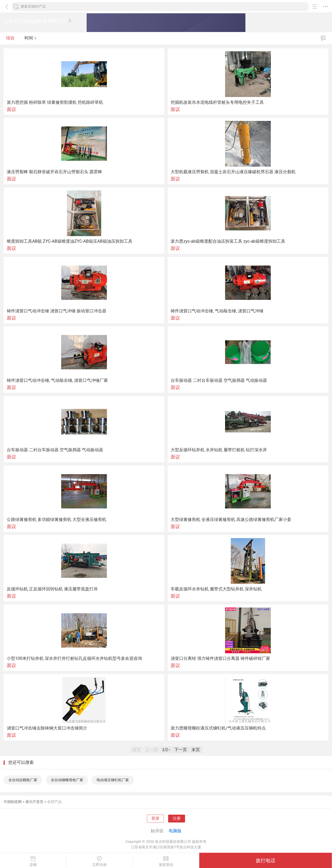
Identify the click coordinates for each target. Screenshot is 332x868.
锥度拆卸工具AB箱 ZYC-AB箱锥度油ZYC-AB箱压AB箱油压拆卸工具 (70, 241)
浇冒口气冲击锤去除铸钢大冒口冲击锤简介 (47, 728)
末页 (196, 750)
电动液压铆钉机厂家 (113, 780)
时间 (31, 38)
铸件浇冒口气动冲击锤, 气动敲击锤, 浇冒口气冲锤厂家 (57, 380)
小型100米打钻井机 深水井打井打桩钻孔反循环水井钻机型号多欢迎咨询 (74, 658)
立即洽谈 (100, 861)
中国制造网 (13, 802)
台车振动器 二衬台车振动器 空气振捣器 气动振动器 (219, 380)
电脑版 (175, 831)
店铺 (33, 861)
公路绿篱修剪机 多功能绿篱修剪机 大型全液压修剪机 (57, 519)
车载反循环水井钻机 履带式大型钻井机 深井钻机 (216, 589)
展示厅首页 (34, 802)
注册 (177, 818)
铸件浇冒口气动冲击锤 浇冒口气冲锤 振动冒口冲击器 (57, 311)
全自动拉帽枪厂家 (23, 780)
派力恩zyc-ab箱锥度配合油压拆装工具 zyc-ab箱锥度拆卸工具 (228, 241)
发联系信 (166, 861)
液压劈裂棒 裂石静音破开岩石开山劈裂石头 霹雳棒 (54, 172)
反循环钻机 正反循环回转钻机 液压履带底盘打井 (52, 589)
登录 (155, 818)
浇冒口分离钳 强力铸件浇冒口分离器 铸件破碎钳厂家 (220, 658)
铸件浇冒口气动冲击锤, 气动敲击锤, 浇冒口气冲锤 (217, 311)
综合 (10, 38)
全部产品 (54, 802)
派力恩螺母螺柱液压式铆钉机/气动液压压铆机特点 (218, 728)
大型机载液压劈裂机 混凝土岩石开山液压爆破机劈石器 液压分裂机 (233, 172)
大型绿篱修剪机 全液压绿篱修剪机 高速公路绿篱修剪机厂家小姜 (231, 519)
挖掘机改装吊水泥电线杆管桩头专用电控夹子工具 (217, 102)
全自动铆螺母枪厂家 (67, 780)
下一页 (181, 750)
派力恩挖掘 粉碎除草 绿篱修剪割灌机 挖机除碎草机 (55, 102)
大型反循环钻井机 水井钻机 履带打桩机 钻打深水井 (219, 450)
